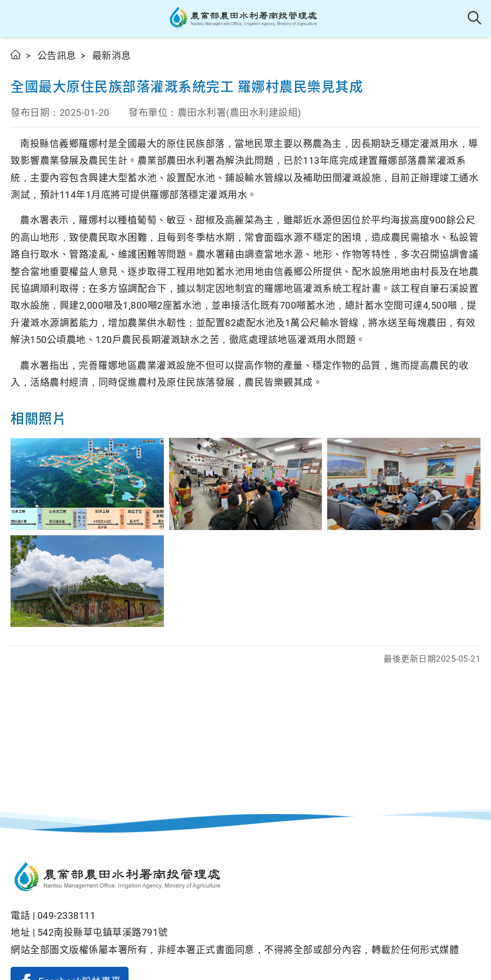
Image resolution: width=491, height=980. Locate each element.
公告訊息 (57, 56)
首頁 (16, 55)
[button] (17, 18)
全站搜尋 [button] (475, 18)
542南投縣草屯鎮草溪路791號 (103, 932)
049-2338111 (67, 915)
